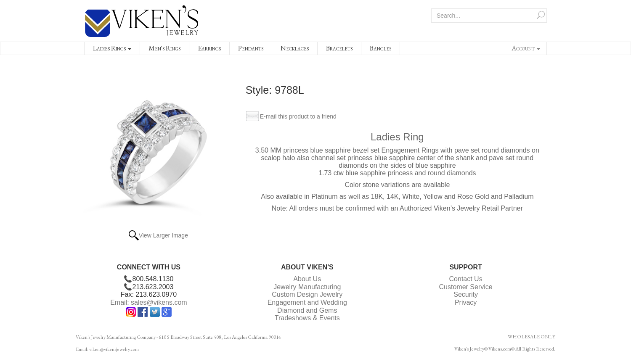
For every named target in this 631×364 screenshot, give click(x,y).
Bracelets (339, 48)
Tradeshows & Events (307, 318)
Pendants (251, 48)
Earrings (209, 48)
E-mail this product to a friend (298, 116)
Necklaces (295, 48)
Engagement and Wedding (307, 302)
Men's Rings (164, 48)
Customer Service (466, 287)
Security (466, 294)
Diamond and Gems (307, 310)
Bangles (380, 48)
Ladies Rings (112, 48)
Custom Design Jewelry (307, 294)
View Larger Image (163, 235)
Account (526, 48)
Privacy (466, 302)
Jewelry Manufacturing (307, 287)
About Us (307, 279)
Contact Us (466, 279)
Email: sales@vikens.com (149, 302)
